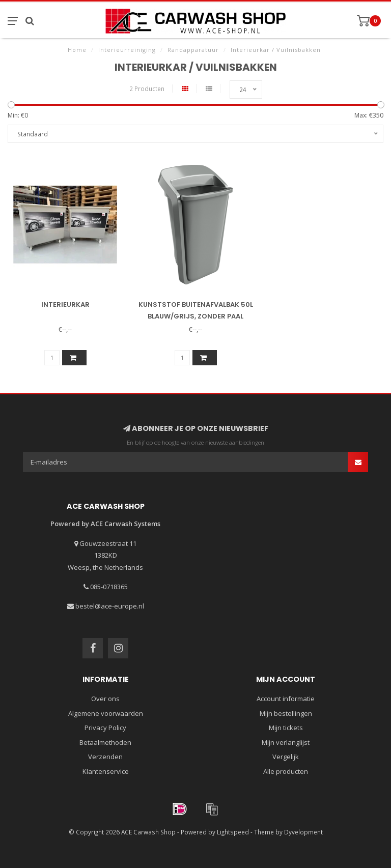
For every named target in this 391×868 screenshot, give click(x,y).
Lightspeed (233, 832)
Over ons (105, 699)
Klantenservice (106, 771)
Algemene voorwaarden (106, 713)
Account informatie (286, 699)
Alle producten (286, 771)
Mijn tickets (286, 728)
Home (77, 50)
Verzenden (105, 757)
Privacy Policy (105, 728)
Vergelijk (286, 757)
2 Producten (147, 89)
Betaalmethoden (105, 742)
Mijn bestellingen (286, 713)
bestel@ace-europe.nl (110, 606)
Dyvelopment (303, 832)
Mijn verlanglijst (286, 742)
